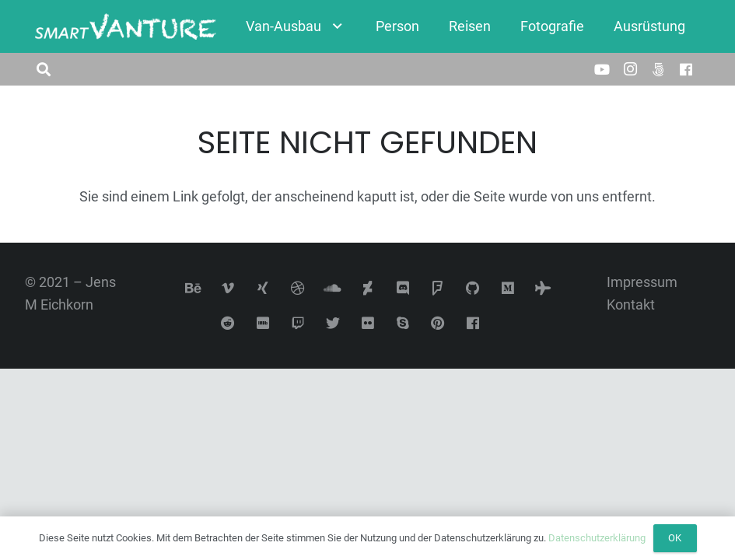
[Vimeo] (227, 288)
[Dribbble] (297, 288)
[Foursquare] (437, 288)
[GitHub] (472, 288)
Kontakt (631, 304)
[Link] (126, 27)
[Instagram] (630, 69)
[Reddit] (227, 323)
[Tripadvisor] (542, 288)
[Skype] (402, 323)
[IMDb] (262, 323)
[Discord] (402, 288)
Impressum (642, 282)
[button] (44, 69)
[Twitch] (297, 323)
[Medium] (507, 288)
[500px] (658, 69)
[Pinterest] (437, 323)
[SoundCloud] (332, 288)
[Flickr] (367, 323)
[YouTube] (602, 69)
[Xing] (262, 288)
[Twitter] (332, 323)
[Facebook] (686, 69)
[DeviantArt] (367, 288)
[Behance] (192, 288)
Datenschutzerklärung (597, 538)
